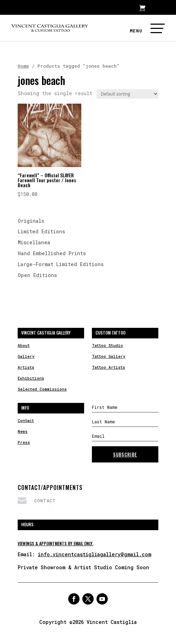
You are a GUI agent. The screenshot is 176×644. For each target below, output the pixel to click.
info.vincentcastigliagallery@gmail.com (95, 554)
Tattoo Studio (107, 345)
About (24, 345)
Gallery (26, 356)
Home (23, 66)
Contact (26, 420)
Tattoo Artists (108, 367)
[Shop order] (127, 94)
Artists (26, 367)
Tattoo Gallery (109, 356)
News (23, 431)
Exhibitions (31, 378)
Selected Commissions (42, 389)
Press (24, 442)
